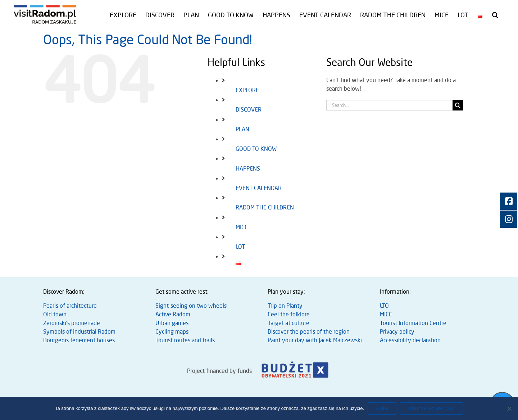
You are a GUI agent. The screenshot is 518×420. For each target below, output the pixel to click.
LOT (240, 247)
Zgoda (382, 408)
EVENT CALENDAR (259, 188)
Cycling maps (172, 331)
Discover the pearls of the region (309, 331)
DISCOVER (249, 109)
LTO (384, 306)
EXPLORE (247, 90)
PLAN (242, 129)
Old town (55, 314)
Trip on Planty (285, 306)
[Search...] (389, 105)
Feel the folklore (289, 314)
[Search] (458, 105)
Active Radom (173, 314)
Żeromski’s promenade (72, 323)
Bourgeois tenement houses (79, 340)
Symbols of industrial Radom (79, 331)
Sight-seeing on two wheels (191, 306)
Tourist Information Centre (413, 323)
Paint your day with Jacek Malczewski (315, 340)
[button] (495, 15)
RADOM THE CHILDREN (265, 207)
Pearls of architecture (70, 306)
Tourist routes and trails (185, 340)
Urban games (172, 323)
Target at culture (288, 323)
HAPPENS (248, 168)
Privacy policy (397, 331)
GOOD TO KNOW (256, 149)
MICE (242, 227)
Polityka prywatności (431, 408)
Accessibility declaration (410, 340)
